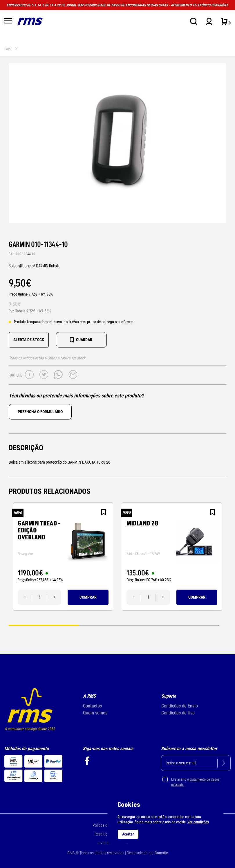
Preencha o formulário (40, 412)
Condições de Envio (180, 706)
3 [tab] (184, 625)
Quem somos (95, 713)
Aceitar (128, 834)
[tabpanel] (63, 557)
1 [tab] (44, 625)
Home (8, 49)
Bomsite (161, 853)
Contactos (92, 706)
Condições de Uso (178, 713)
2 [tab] (114, 625)
